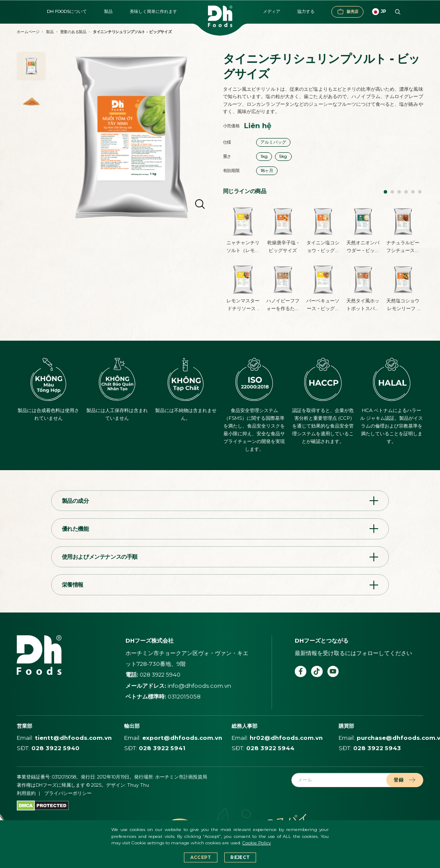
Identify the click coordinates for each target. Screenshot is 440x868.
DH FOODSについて (67, 11)
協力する (306, 11)
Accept (201, 857)
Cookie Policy (257, 843)
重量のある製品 (73, 32)
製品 (108, 11)
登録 (405, 780)
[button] (385, 192)
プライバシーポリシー (68, 793)
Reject (240, 857)
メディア (272, 11)
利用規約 (26, 793)
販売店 (348, 12)
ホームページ (28, 32)
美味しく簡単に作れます (153, 11)
